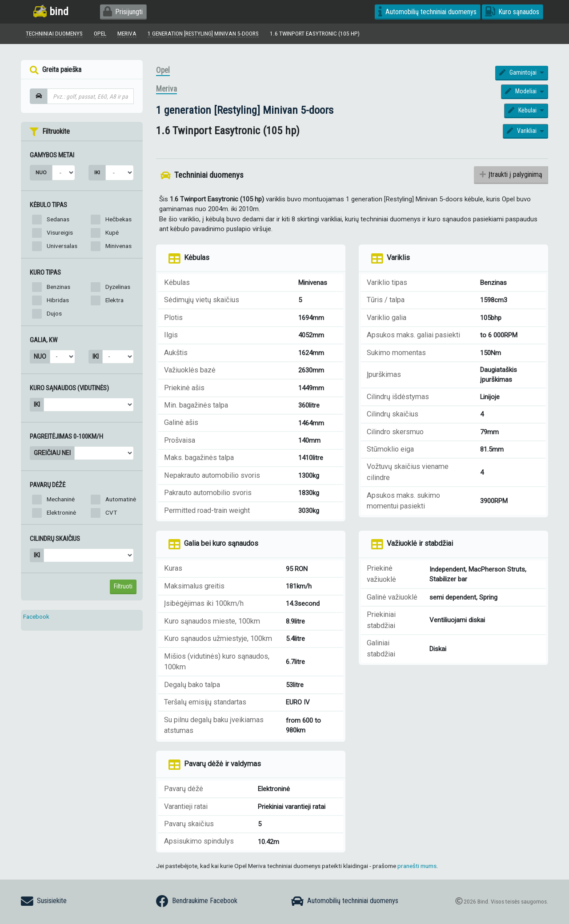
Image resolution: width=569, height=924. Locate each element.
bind (51, 11)
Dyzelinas (118, 287)
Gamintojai (519, 72)
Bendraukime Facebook (197, 901)
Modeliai (521, 92)
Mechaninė (61, 499)
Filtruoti (123, 586)
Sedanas (58, 219)
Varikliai (522, 131)
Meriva (166, 89)
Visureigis (60, 232)
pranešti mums (417, 866)
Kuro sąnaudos (512, 12)
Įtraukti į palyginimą (511, 174)
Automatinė (121, 499)
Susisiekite (44, 901)
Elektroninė (61, 512)
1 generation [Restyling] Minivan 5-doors (245, 110)
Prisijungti (123, 12)
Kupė (112, 232)
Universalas (62, 246)
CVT (111, 512)
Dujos (54, 313)
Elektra (114, 300)
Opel (163, 70)
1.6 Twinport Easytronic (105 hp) (315, 33)
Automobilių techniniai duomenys (427, 12)
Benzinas (58, 287)
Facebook (36, 616)
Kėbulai (523, 110)
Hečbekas (118, 219)
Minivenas (118, 246)
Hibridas (58, 300)
